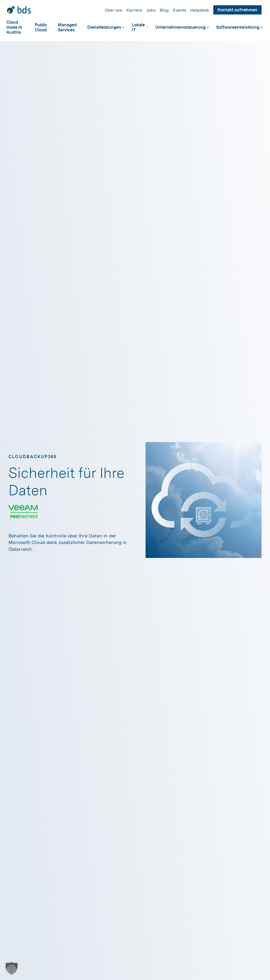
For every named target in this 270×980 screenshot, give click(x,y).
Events (180, 10)
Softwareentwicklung (239, 27)
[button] (12, 968)
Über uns (113, 10)
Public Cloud (43, 27)
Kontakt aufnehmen (237, 10)
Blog (164, 10)
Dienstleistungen (106, 27)
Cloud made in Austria (17, 27)
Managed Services (69, 27)
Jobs (151, 10)
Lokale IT (140, 27)
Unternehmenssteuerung (182, 27)
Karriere (134, 10)
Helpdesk (200, 10)
